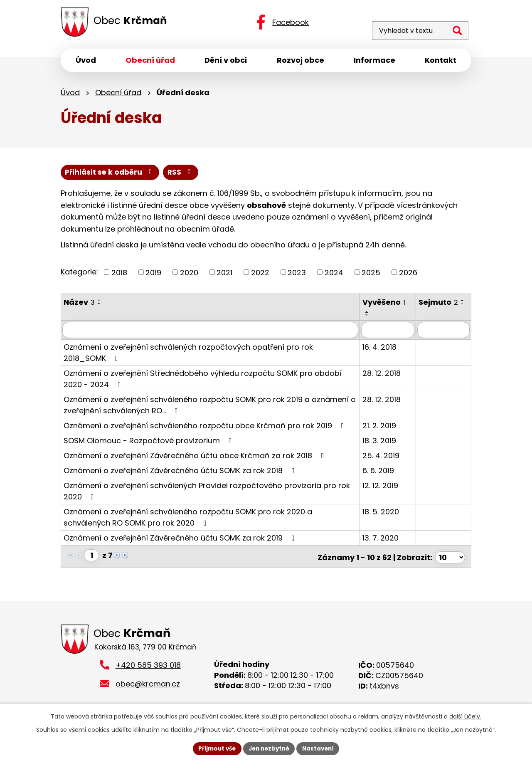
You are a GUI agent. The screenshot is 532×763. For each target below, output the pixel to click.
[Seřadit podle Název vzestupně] (99, 303)
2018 (119, 275)
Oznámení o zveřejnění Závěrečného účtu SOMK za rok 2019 (181, 540)
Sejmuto (441, 305)
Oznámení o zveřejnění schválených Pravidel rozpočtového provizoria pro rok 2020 (207, 493)
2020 (189, 275)
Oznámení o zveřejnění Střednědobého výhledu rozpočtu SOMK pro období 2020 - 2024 (203, 381)
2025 (371, 275)
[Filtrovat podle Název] (212, 332)
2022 (260, 275)
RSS (79, 175)
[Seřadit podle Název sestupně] (99, 306)
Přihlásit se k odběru (152, 175)
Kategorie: (79, 274)
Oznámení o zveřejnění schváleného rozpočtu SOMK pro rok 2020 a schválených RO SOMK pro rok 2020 (188, 519)
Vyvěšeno (388, 305)
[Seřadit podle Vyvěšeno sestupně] (371, 318)
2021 (224, 275)
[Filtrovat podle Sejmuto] (445, 332)
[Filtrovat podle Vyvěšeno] (391, 332)
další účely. (465, 716)
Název (79, 305)
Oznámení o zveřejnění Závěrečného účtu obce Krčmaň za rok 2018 (196, 458)
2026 (408, 275)
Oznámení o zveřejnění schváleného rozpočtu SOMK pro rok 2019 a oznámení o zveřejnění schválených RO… (210, 407)
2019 (153, 275)
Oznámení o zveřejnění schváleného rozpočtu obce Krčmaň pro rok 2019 (206, 428)
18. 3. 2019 (383, 443)
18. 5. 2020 (384, 514)
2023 (297, 275)
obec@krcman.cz (148, 685)
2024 (334, 275)
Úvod (70, 95)
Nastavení (321, 748)
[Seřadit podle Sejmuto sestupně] (426, 318)
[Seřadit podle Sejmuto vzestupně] (426, 314)
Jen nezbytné (269, 748)
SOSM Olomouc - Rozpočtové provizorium (149, 443)
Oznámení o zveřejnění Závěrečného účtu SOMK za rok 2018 (181, 473)
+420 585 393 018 (148, 666)
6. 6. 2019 (382, 473)
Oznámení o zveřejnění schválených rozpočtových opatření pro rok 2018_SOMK (211, 354)
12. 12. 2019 (384, 488)
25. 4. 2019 (385, 458)
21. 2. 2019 (383, 428)
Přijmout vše (214, 748)
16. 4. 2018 (383, 349)
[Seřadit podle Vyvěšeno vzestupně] (371, 314)
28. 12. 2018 (385, 375)
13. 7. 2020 (384, 540)
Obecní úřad (118, 95)
